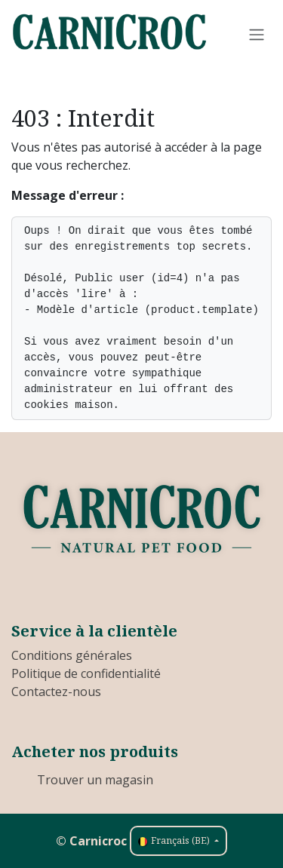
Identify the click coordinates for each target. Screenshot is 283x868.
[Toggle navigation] (257, 34)
